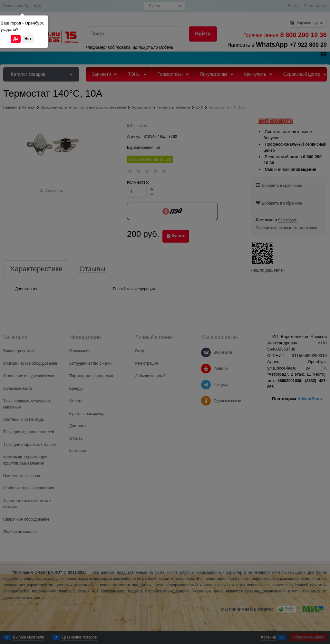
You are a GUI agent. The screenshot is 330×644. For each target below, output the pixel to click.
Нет (28, 39)
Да (16, 39)
